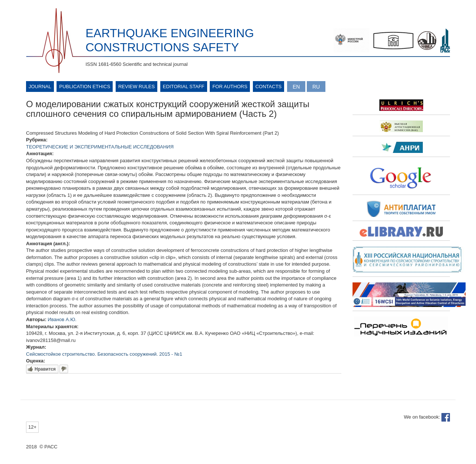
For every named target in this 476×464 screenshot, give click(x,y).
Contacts (269, 87)
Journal (40, 87)
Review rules (136, 87)
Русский (316, 87)
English (296, 87)
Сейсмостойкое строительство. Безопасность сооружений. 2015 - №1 (104, 354)
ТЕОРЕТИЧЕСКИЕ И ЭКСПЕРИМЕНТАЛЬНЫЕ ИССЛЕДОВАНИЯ (100, 147)
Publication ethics (85, 87)
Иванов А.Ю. (62, 319)
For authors (230, 87)
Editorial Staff (184, 87)
